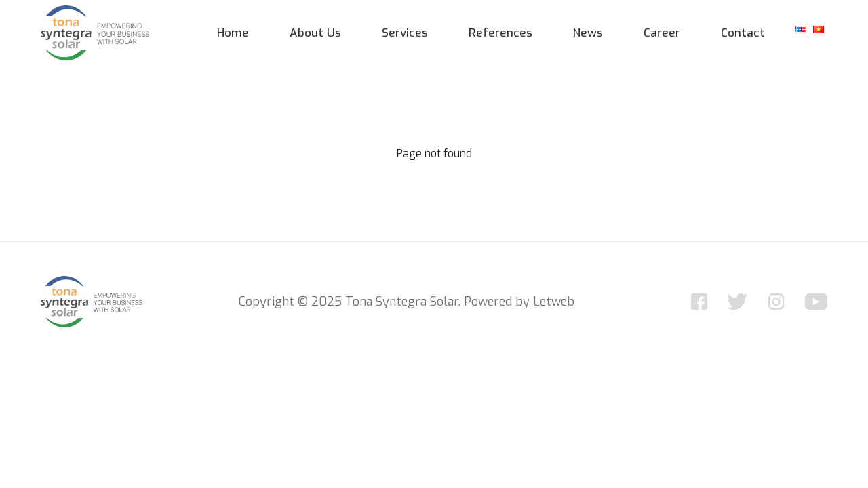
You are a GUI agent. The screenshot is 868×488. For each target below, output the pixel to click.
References (500, 33)
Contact (743, 33)
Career (662, 33)
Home (233, 33)
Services (405, 33)
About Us (315, 33)
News (588, 33)
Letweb (554, 302)
